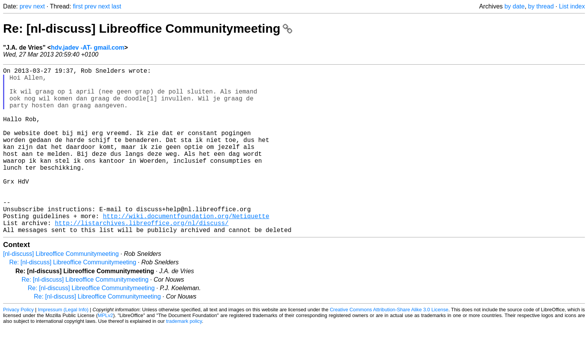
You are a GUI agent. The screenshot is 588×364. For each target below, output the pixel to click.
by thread (541, 6)
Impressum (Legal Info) (63, 346)
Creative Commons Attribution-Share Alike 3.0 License (389, 346)
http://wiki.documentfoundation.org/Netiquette (186, 250)
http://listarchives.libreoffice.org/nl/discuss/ (142, 258)
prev (26, 6)
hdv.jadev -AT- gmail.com (88, 48)
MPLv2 (106, 352)
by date (514, 6)
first (78, 6)
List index (572, 6)
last (116, 6)
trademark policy (184, 358)
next (39, 6)
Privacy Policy (18, 346)
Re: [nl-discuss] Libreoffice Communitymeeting (148, 28)
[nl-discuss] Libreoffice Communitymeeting (61, 291)
